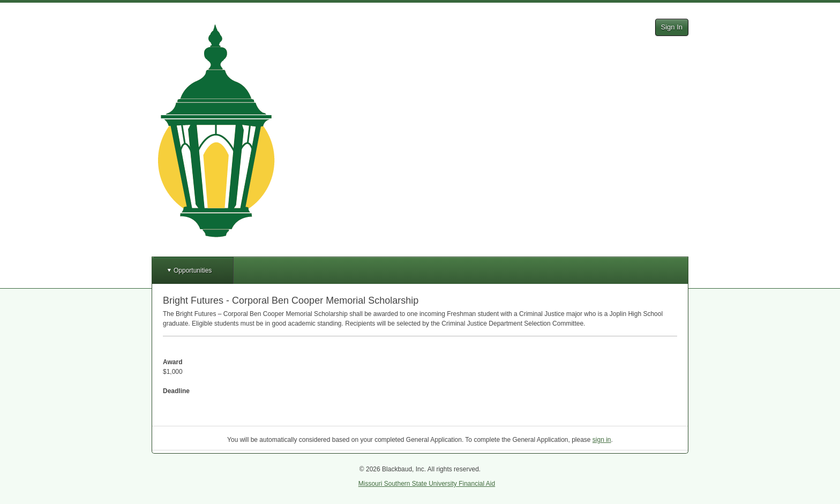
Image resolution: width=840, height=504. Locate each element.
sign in (602, 440)
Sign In (672, 27)
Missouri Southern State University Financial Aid (427, 484)
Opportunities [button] (193, 270)
